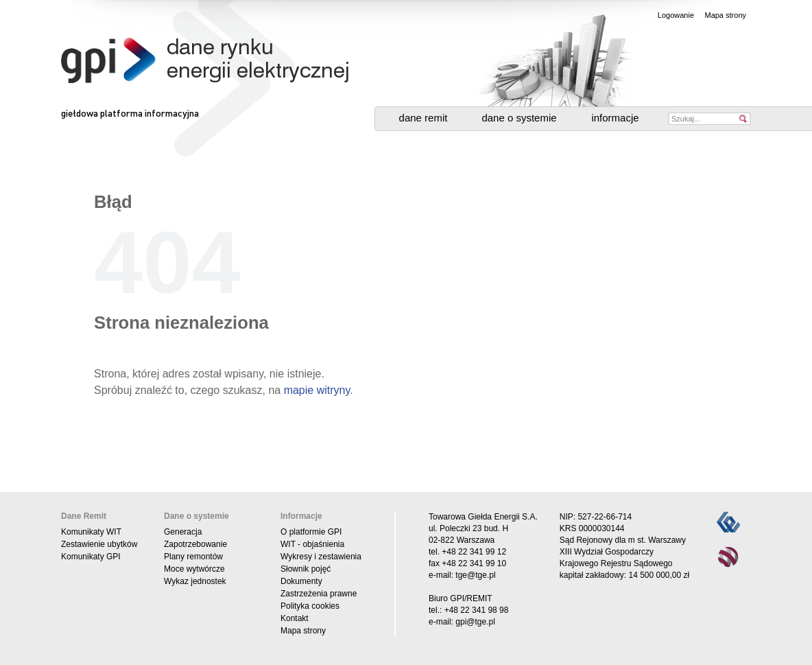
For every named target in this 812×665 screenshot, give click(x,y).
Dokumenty (301, 581)
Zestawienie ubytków (99, 544)
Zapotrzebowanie (195, 544)
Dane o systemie (519, 118)
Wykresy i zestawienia (321, 557)
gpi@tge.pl (475, 622)
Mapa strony (725, 15)
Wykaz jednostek (195, 581)
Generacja (183, 532)
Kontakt (295, 618)
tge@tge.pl (475, 575)
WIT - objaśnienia (312, 544)
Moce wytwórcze (194, 569)
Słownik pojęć (306, 569)
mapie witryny (317, 390)
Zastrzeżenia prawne (319, 594)
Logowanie (676, 15)
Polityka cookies (310, 606)
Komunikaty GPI (91, 557)
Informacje (615, 118)
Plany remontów (193, 557)
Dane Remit (423, 118)
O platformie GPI (311, 532)
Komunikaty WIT (91, 532)
